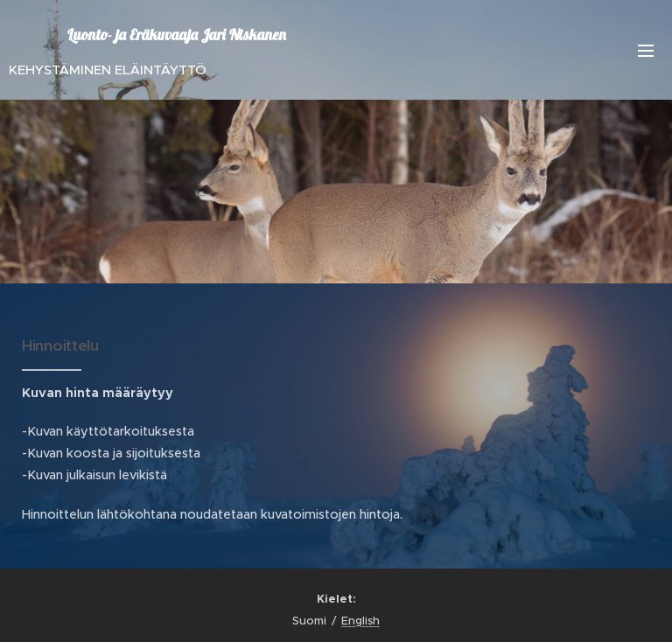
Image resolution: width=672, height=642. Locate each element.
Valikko (646, 51)
